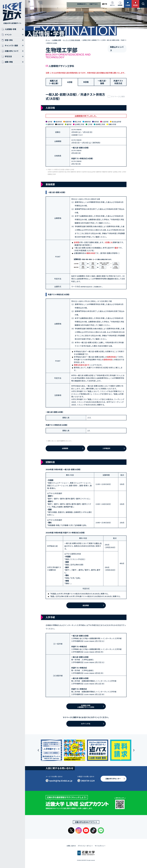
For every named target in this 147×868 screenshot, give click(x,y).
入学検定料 (106, 448)
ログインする (86, 724)
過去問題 (86, 605)
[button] (38, 750)
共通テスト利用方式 (118, 82)
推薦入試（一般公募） (54, 82)
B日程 (86, 82)
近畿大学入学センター (113, 779)
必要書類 (65, 448)
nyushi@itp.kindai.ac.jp (61, 781)
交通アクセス (94, 4)
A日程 (70, 82)
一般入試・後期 (102, 82)
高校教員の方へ (82, 4)
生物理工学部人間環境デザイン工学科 (86, 706)
